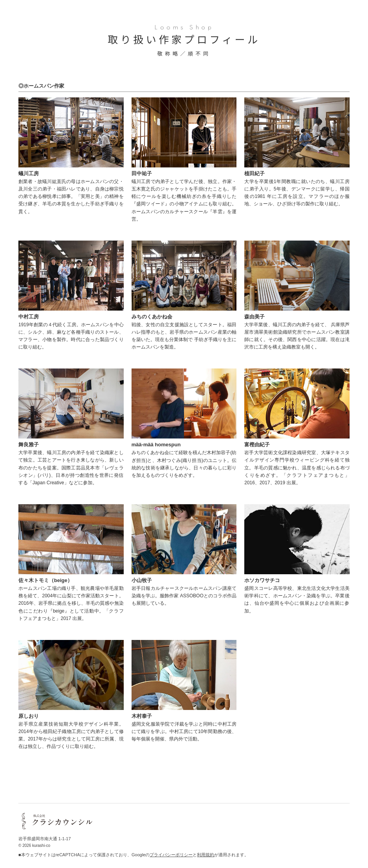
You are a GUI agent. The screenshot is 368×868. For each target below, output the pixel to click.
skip (360, 861)
